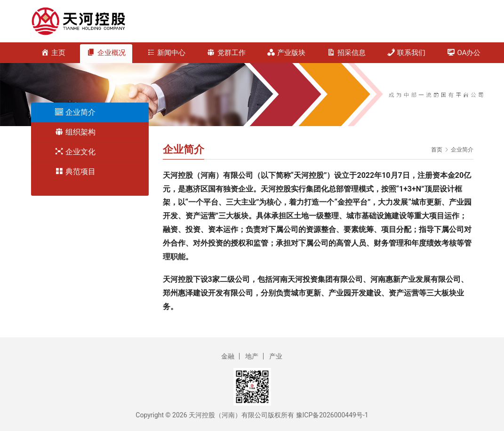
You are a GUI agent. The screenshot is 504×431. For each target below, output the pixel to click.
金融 (228, 356)
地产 (252, 356)
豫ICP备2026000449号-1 (332, 415)
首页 (437, 150)
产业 (276, 356)
